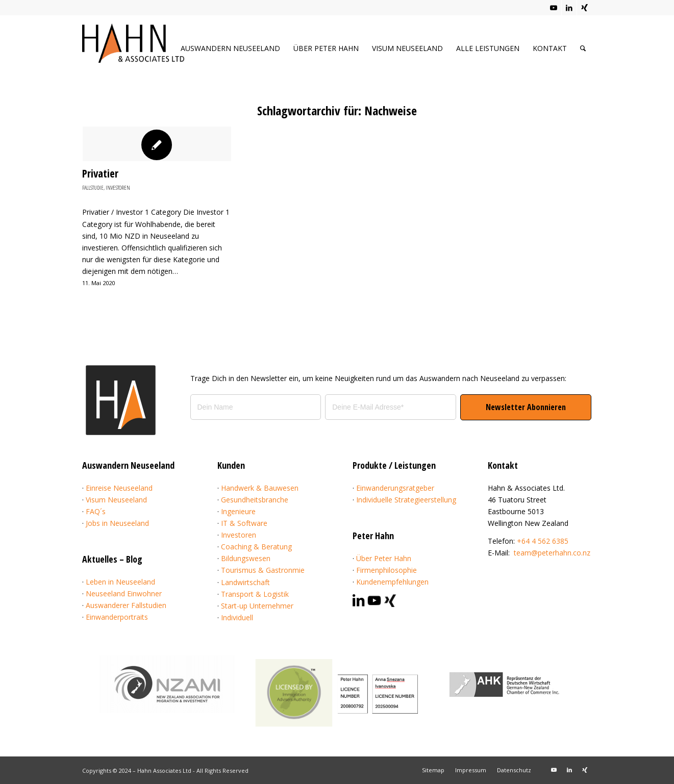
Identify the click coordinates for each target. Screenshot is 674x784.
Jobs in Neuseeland (117, 523)
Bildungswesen (246, 558)
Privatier (100, 173)
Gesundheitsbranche (255, 500)
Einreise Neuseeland (119, 488)
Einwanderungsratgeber (395, 488)
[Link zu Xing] (585, 8)
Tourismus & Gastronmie (263, 570)
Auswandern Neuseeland (128, 465)
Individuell (237, 617)
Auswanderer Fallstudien (126, 605)
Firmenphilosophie (386, 570)
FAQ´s (96, 511)
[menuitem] (230, 48)
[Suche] (583, 48)
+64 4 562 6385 (543, 541)
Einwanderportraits (117, 617)
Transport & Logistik (255, 594)
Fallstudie (93, 187)
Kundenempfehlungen (392, 582)
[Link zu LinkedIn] (569, 8)
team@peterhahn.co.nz (552, 553)
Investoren (118, 187)
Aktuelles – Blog (112, 559)
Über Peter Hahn (384, 558)
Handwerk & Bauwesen (260, 488)
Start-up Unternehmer (257, 606)
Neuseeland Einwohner (124, 593)
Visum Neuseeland (116, 500)
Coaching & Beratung (256, 547)
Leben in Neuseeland (120, 582)
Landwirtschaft (245, 582)
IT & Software (244, 523)
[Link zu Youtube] (554, 8)
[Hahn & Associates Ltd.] (133, 52)
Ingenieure (238, 511)
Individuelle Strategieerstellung (406, 500)
